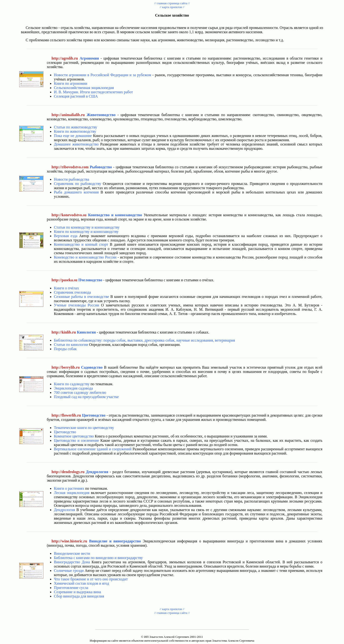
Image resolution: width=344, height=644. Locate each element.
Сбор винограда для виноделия (79, 596)
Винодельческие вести (72, 553)
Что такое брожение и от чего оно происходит (91, 579)
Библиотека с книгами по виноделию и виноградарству (98, 558)
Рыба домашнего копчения (76, 192)
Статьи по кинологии (71, 345)
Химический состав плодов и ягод (81, 583)
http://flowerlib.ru (66, 415)
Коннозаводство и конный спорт (81, 244)
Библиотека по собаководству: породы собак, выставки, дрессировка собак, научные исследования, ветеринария (144, 340)
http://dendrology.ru (68, 472)
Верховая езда (66, 236)
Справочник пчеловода (72, 292)
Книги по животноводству (75, 131)
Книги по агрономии (71, 83)
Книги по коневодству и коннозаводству (86, 232)
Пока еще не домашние (73, 136)
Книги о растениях (69, 488)
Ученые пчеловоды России (77, 305)
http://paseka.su (64, 280)
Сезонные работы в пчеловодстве (81, 297)
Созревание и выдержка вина (77, 592)
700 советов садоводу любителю (80, 393)
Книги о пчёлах (66, 288)
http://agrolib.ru (65, 58)
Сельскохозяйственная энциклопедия (84, 88)
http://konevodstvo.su (69, 215)
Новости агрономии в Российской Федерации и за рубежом (102, 75)
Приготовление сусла (71, 588)
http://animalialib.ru (68, 115)
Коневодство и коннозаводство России (85, 257)
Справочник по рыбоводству (77, 184)
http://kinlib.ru (64, 332)
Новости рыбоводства (72, 179)
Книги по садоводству (72, 384)
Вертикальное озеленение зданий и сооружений (93, 449)
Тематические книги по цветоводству (84, 428)
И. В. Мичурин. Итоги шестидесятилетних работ (93, 92)
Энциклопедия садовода (73, 388)
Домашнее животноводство (76, 144)
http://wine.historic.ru (69, 541)
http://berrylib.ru (66, 367)
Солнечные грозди (69, 571)
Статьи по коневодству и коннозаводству (87, 227)
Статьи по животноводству (75, 127)
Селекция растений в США (76, 96)
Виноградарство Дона (72, 562)
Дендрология (64, 510)
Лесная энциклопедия (72, 493)
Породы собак (65, 349)
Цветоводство (65, 432)
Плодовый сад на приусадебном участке (86, 397)
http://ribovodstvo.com (70, 167)
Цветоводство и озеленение (76, 440)
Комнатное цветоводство (74, 436)
